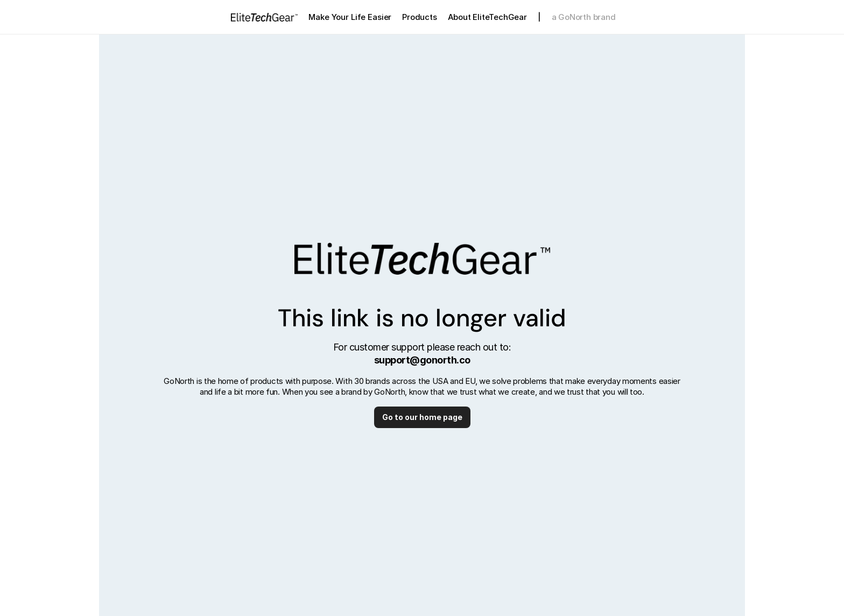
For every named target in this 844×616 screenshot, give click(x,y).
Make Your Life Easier (350, 17)
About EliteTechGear (487, 17)
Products (419, 17)
